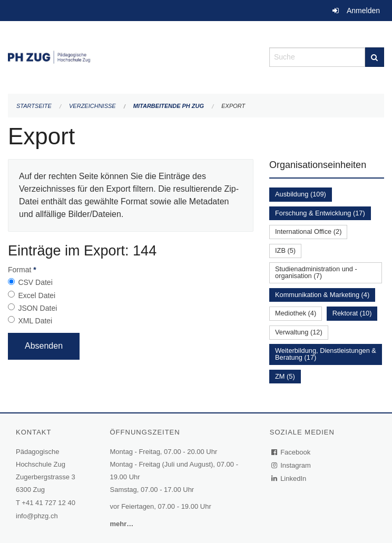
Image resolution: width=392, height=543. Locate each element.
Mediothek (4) (296, 313)
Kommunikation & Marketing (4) (322, 295)
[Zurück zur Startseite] (131, 56)
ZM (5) (285, 376)
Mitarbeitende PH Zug (169, 106)
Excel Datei (37, 295)
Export (233, 106)
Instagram (292, 465)
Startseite (34, 106)
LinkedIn (289, 478)
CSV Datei (35, 282)
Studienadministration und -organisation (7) (316, 272)
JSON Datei (37, 308)
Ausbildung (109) (301, 194)
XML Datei (35, 321)
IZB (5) (285, 250)
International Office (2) (308, 231)
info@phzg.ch (37, 516)
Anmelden (363, 11)
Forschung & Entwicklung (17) (320, 213)
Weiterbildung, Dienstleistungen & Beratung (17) (326, 354)
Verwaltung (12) (299, 332)
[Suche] (375, 57)
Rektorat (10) (352, 313)
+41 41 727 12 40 (48, 503)
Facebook (291, 452)
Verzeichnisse (92, 106)
